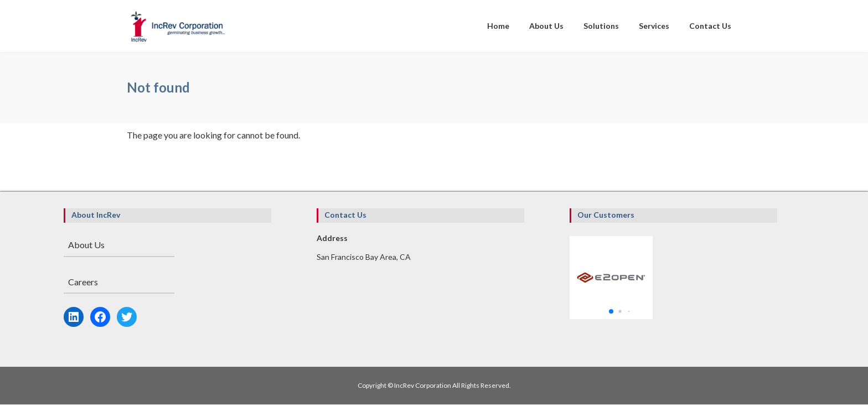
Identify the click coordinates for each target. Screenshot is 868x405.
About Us (86, 245)
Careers (83, 282)
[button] (611, 311)
